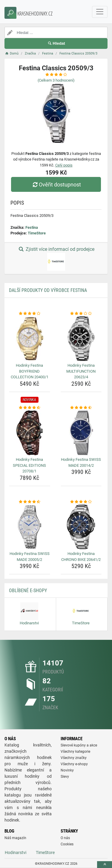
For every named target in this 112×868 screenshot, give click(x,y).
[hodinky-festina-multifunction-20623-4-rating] (81, 314)
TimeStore (37, 233)
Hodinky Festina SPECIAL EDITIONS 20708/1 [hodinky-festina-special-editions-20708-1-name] (29, 465)
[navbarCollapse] (100, 12)
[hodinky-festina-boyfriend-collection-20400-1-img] (30, 339)
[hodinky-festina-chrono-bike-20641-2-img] (81, 527)
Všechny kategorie (75, 752)
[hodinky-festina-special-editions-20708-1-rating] (30, 408)
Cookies (67, 844)
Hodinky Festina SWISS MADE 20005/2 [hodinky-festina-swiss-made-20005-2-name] (30, 557)
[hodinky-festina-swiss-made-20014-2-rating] (81, 408)
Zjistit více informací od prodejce (56, 259)
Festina (32, 227)
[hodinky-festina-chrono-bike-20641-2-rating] (81, 502)
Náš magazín (15, 838)
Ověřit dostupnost (56, 185)
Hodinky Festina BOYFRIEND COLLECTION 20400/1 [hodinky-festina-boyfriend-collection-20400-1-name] (30, 371)
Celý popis (64, 165)
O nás (65, 838)
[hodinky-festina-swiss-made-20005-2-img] (30, 527)
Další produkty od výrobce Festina (48, 290)
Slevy (65, 777)
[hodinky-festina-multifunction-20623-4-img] (81, 339)
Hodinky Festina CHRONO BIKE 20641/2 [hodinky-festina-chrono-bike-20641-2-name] (81, 557)
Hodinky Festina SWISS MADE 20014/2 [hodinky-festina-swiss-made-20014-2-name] (81, 462)
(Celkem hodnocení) (56, 80)
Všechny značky (74, 758)
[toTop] (105, 865)
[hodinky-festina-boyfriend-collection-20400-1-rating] (30, 314)
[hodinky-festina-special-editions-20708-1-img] (30, 433)
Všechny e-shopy (74, 764)
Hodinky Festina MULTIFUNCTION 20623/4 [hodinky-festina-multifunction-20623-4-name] (81, 371)
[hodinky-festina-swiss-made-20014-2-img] (81, 433)
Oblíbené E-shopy (28, 591)
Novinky (67, 770)
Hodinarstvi (16, 853)
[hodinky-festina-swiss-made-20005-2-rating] (30, 502)
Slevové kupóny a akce (79, 745)
